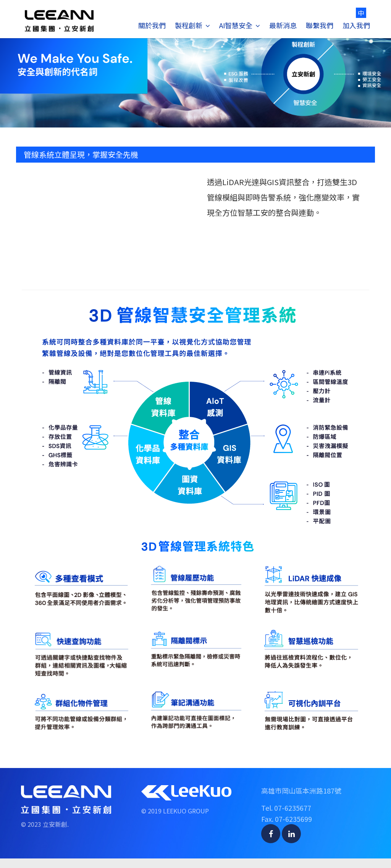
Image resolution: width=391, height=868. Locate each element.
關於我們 (152, 25)
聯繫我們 (320, 25)
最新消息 (283, 25)
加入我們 (356, 25)
